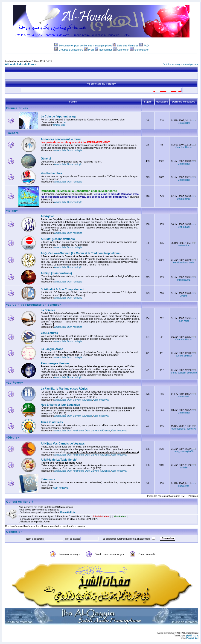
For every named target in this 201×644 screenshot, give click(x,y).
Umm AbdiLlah (68, 512)
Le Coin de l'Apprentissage (58, 117)
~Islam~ (12, 211)
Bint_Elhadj (184, 227)
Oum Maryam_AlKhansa (80, 400)
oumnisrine (184, 246)
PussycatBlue (192, 638)
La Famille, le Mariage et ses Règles (64, 389)
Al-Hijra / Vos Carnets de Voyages (63, 444)
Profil (91, 50)
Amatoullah (60, 150)
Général (46, 159)
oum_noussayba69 (184, 452)
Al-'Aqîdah (48, 216)
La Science (48, 310)
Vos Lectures (49, 333)
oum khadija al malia (184, 263)
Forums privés (17, 108)
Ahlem (184, 296)
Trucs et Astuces (52, 422)
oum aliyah (184, 397)
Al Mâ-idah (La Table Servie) (59, 460)
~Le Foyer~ (15, 383)
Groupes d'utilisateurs (71, 50)
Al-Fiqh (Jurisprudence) (56, 273)
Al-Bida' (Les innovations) (58, 239)
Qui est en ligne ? (20, 502)
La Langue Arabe (52, 349)
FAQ (146, 46)
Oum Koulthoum (184, 147)
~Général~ (14, 133)
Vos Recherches (51, 173)
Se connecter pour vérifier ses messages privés (85, 46)
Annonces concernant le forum (61, 139)
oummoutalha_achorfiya (184, 429)
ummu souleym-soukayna (184, 373)
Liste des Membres (128, 46)
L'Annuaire (48, 479)
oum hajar (184, 321)
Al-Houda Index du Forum (20, 64)
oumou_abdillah (184, 356)
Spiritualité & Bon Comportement (63, 289)
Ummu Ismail (184, 199)
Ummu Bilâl (59, 125)
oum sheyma (184, 280)
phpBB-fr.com (192, 636)
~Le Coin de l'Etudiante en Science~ (34, 305)
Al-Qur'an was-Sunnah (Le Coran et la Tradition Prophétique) (81, 253)
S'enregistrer (142, 50)
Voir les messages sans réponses (181, 64)
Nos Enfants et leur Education (60, 405)
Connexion (123, 50)
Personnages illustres (55, 363)
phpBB (169, 633)
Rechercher (106, 50)
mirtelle (184, 468)
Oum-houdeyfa (75, 150)
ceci (65, 122)
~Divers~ (13, 438)
